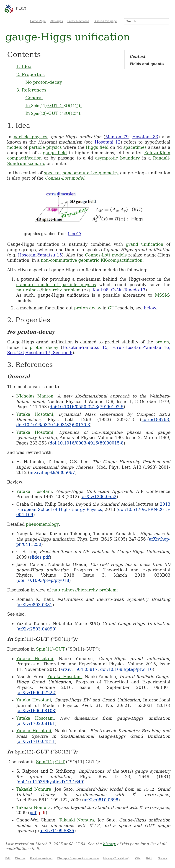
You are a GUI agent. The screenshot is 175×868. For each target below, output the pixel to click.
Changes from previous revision (78, 858)
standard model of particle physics (56, 285)
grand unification (144, 244)
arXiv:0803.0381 (35, 605)
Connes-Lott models (106, 255)
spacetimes (135, 147)
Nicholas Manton (35, 396)
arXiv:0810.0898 (101, 800)
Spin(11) (45, 649)
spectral (52, 173)
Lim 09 (74, 234)
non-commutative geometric (70, 260)
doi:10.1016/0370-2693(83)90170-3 (53, 425)
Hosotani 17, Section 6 (49, 353)
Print (149, 858)
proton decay (88, 308)
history (109, 844)
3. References (31, 90)
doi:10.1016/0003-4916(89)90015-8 (87, 443)
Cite (138, 858)
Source (163, 858)
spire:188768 (155, 420)
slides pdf (40, 557)
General (34, 98)
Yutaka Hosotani (35, 414)
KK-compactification (122, 260)
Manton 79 (117, 137)
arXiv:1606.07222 (36, 693)
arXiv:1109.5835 (57, 831)
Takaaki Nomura (34, 789)
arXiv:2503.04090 (36, 629)
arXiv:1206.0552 (99, 497)
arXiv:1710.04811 (36, 741)
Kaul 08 (100, 290)
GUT (112, 308)
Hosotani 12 (108, 142)
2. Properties (30, 74)
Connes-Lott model (65, 178)
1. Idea (24, 66)
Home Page (38, 21)
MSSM (162, 295)
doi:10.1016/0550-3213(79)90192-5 (87, 407)
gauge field (55, 153)
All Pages (57, 21)
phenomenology (42, 524)
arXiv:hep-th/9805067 (52, 472)
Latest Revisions (78, 21)
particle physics (31, 137)
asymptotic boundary (118, 158)
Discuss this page (105, 21)
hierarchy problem (61, 290)
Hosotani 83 (145, 137)
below (150, 308)
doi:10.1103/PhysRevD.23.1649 (50, 782)
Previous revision (41, 858)
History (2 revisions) (116, 858)
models (14, 147)
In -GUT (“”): (53, 105)
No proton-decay (44, 82)
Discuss (20, 858)
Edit (8, 858)
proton (162, 342)
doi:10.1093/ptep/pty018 (43, 580)
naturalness (28, 290)
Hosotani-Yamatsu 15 (40, 255)
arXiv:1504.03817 (79, 669)
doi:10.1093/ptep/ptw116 (126, 669)
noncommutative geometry (90, 173)
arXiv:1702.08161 (36, 723)
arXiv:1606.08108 (36, 711)
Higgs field (97, 147)
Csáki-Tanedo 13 (128, 290)
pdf (33, 813)
